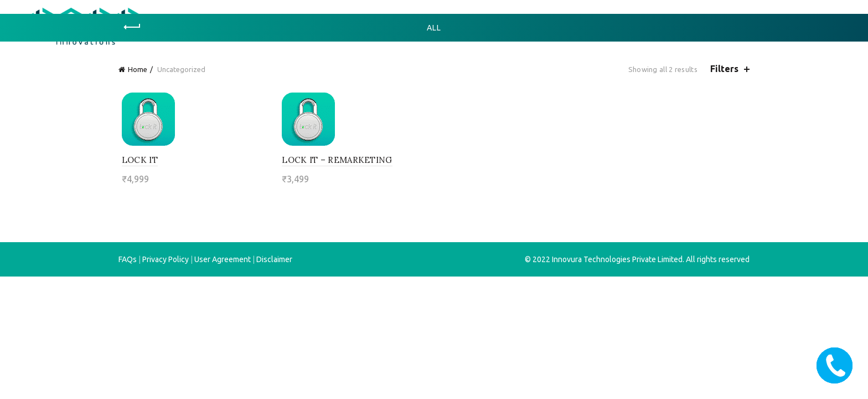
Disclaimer (274, 259)
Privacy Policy (166, 259)
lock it (136, 160)
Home (138, 69)
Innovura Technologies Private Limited (617, 259)
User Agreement (223, 259)
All (434, 28)
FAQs (128, 259)
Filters (724, 69)
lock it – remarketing (336, 160)
